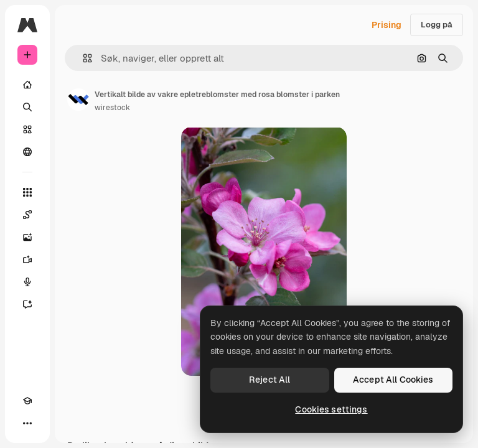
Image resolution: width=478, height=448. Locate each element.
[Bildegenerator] (27, 237)
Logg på (437, 25)
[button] (82, 58)
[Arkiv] (27, 129)
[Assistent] (27, 304)
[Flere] (27, 423)
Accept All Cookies (393, 380)
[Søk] (27, 107)
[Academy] (27, 401)
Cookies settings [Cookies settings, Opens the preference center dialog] (331, 409)
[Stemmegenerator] (27, 282)
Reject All (269, 380)
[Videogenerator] (27, 259)
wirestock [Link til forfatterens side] (112, 108)
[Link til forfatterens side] (78, 100)
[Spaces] (27, 215)
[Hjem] (27, 85)
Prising (387, 25)
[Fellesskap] (27, 152)
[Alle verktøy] (27, 192)
